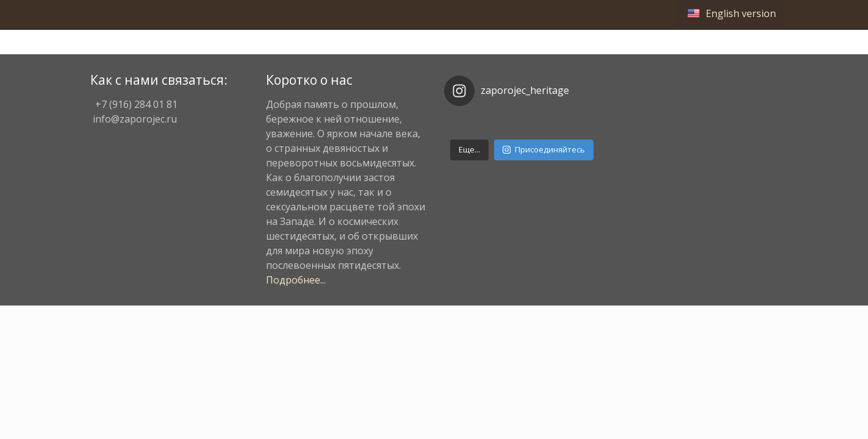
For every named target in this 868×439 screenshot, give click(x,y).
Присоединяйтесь (544, 149)
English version (741, 13)
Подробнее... (296, 280)
